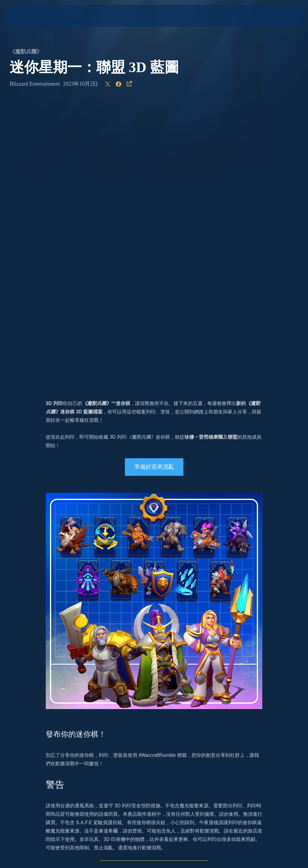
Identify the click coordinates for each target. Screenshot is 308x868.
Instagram (56, 633)
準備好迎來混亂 (154, 185)
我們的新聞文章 (150, 600)
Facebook (142, 633)
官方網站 (70, 625)
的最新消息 (132, 625)
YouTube (116, 633)
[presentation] (23, 16)
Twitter (80, 633)
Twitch (168, 633)
